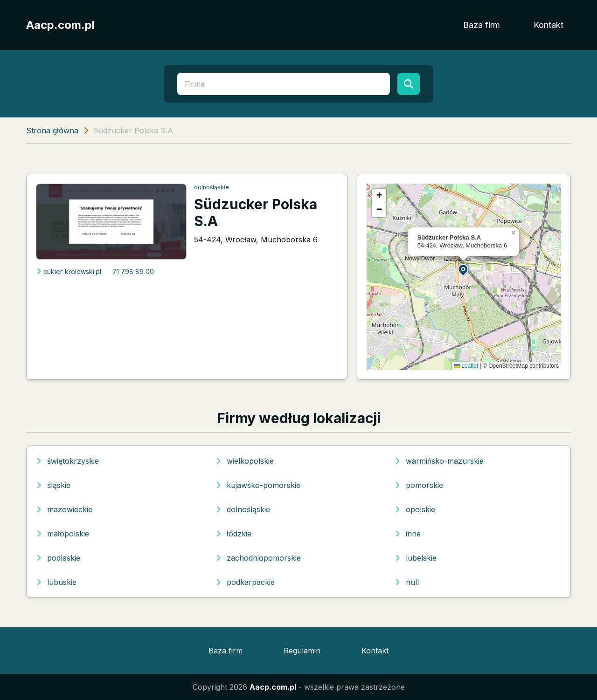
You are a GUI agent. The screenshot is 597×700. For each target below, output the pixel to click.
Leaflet (466, 366)
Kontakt (548, 25)
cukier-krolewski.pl (69, 271)
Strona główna (52, 130)
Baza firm (482, 25)
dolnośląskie (212, 187)
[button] (464, 270)
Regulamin (302, 651)
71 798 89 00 (133, 271)
